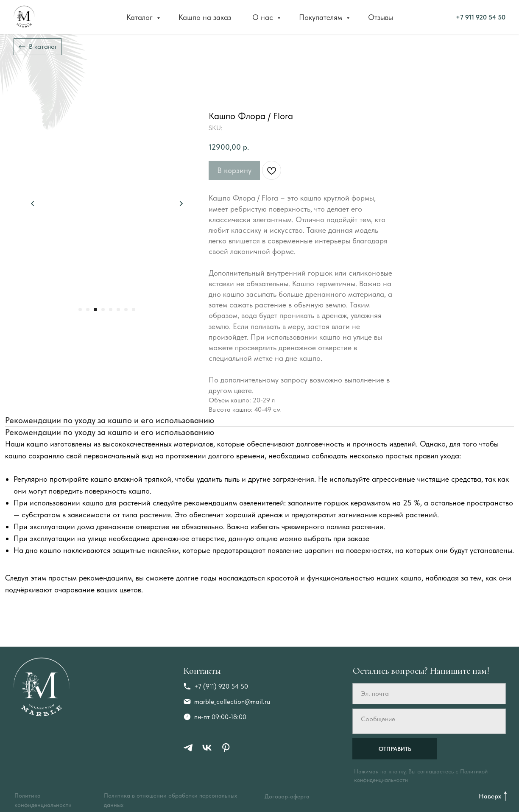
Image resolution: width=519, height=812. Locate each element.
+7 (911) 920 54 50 (221, 686)
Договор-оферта (287, 796)
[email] (429, 694)
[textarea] (429, 721)
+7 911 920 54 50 (390, 17)
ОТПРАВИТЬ (395, 749)
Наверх (490, 796)
